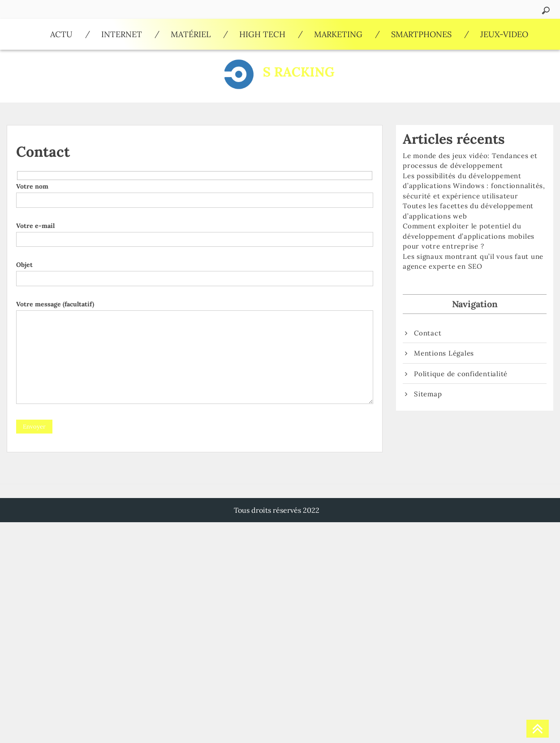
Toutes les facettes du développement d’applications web (468, 211)
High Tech (262, 34)
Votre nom (195, 193)
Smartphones (421, 34)
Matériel (191, 34)
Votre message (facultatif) (195, 353)
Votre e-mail (195, 232)
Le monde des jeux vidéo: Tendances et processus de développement (470, 161)
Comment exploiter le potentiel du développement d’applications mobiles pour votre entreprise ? (469, 236)
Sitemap (428, 394)
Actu (61, 34)
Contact (428, 333)
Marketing (338, 34)
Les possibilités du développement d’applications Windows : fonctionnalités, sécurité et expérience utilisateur (474, 186)
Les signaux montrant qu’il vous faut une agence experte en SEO (473, 262)
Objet (195, 271)
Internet (122, 34)
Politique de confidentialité (461, 374)
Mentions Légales (444, 353)
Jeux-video (504, 34)
